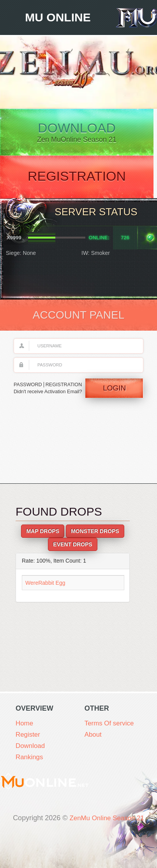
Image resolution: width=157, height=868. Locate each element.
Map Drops (43, 534)
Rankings (30, 759)
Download (78, 133)
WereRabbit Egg (45, 586)
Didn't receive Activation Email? (41, 397)
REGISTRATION (65, 386)
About (94, 736)
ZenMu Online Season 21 (107, 819)
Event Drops (72, 547)
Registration (78, 179)
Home (25, 724)
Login (114, 393)
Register (29, 736)
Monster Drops (95, 534)
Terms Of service (111, 724)
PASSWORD (28, 386)
